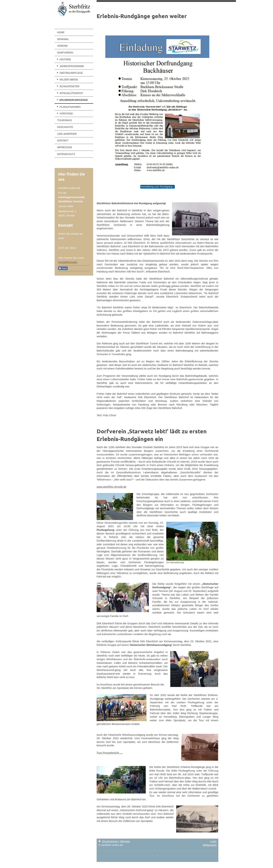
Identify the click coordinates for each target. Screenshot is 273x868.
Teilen (63, 268)
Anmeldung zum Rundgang (156, 187)
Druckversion (108, 841)
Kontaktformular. (68, 262)
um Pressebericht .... (110, 753)
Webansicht (210, 845)
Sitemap (125, 841)
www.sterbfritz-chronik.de (112, 487)
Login (213, 841)
